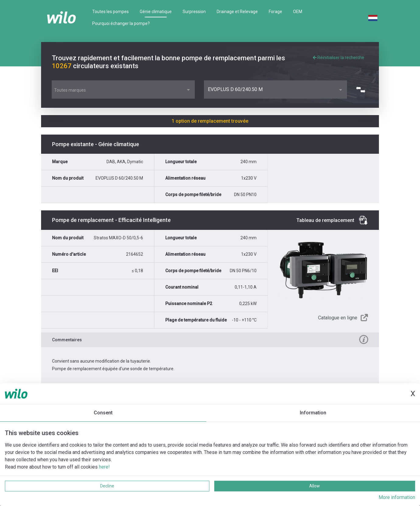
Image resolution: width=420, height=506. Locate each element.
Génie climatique (156, 12)
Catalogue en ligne (338, 318)
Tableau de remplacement (325, 220)
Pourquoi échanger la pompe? (121, 23)
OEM (298, 12)
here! (104, 467)
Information (313, 413)
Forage (275, 12)
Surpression (194, 12)
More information (397, 497)
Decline (107, 486)
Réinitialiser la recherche (339, 58)
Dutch (373, 18)
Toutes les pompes (110, 12)
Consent (103, 413)
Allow (315, 486)
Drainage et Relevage (237, 12)
